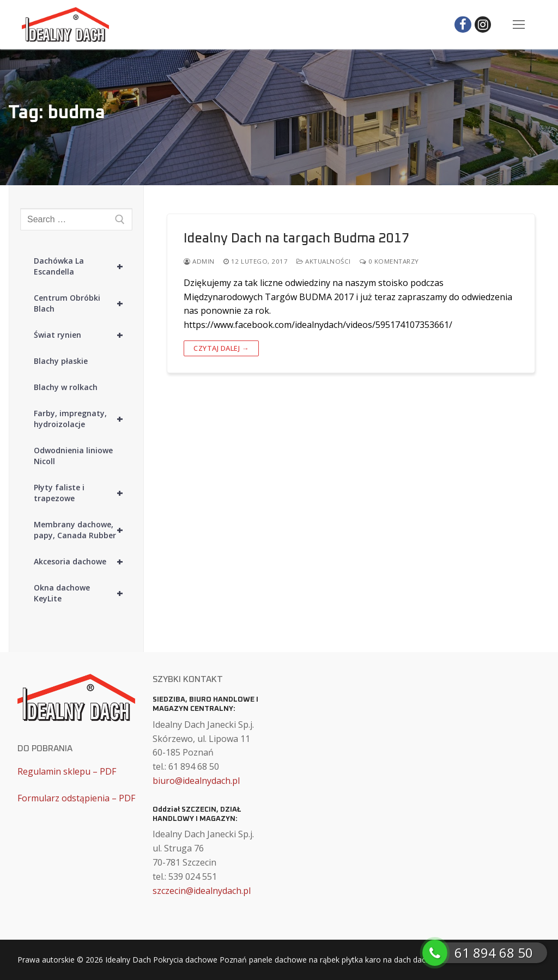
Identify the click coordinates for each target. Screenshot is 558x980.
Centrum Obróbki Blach (83, 303)
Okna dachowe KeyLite (83, 593)
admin (199, 261)
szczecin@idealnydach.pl (202, 891)
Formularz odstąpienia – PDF (76, 798)
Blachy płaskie (61, 361)
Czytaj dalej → (221, 348)
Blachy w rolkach (66, 387)
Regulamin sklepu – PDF (67, 771)
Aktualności (324, 261)
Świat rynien (83, 335)
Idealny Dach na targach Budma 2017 (296, 239)
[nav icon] (519, 25)
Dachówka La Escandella (83, 266)
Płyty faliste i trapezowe (83, 493)
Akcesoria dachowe (83, 562)
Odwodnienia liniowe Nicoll (73, 456)
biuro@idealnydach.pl (196, 781)
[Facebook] (463, 25)
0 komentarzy (389, 261)
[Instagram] (483, 25)
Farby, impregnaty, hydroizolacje (83, 419)
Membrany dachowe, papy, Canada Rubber (83, 530)
